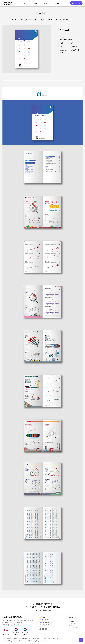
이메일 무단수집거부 (73, 627)
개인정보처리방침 (73, 624)
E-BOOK (47, 3)
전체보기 (15, 20)
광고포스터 (50, 20)
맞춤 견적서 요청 (76, 3)
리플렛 (36, 20)
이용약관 (71, 625)
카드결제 (71, 618)
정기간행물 (29, 20)
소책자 (21, 20)
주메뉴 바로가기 (0, 0)
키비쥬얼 (58, 20)
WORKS (36, 3)
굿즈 (72, 20)
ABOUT (26, 3)
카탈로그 (42, 20)
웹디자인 (66, 20)
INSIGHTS (58, 3)
